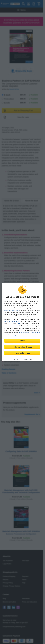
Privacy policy (28, 359)
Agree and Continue (11, 310)
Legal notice (17, 359)
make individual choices (12, 321)
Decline (19, 324)
